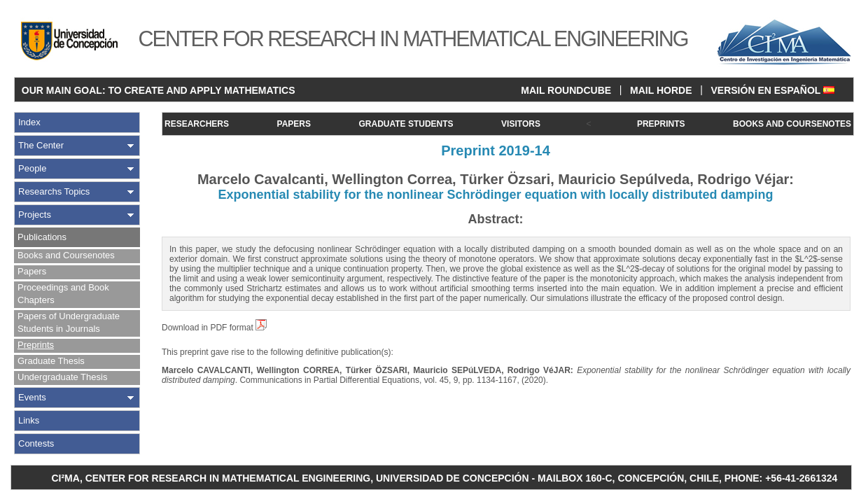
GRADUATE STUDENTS (406, 124)
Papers (32, 271)
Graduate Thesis (51, 361)
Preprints (36, 345)
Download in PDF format (214, 328)
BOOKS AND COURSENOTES (792, 124)
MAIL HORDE (661, 90)
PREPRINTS (661, 124)
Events (32, 397)
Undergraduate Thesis (62, 377)
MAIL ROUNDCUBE (566, 90)
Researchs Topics (54, 191)
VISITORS (521, 124)
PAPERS (294, 124)
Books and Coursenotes (66, 255)
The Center (41, 145)
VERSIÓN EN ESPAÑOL (772, 90)
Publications (42, 237)
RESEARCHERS (197, 124)
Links (29, 420)
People (32, 168)
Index (29, 122)
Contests (36, 443)
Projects (35, 215)
